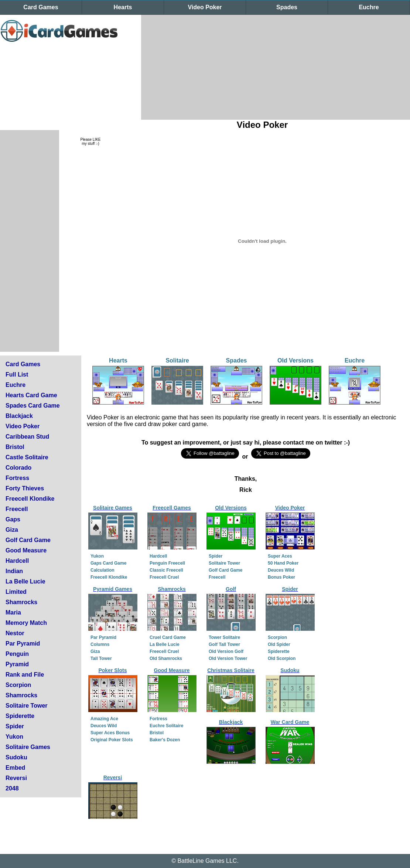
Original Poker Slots (112, 740)
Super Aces (280, 556)
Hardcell (17, 561)
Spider (15, 726)
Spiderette (20, 716)
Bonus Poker (281, 577)
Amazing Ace (104, 719)
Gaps (13, 519)
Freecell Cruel (164, 577)
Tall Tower (101, 658)
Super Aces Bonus (110, 733)
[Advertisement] (239, 67)
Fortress (17, 478)
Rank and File (25, 675)
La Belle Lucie (25, 581)
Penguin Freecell (167, 563)
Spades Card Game (33, 406)
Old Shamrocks (166, 658)
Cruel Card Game (168, 637)
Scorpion (18, 685)
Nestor (15, 633)
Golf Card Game (28, 540)
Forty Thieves (25, 488)
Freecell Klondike (30, 499)
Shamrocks (21, 602)
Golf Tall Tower (224, 644)
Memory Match (26, 623)
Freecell (17, 509)
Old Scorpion (282, 658)
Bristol (15, 447)
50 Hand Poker (283, 563)
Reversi (16, 778)
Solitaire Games (28, 747)
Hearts (123, 7)
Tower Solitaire (224, 637)
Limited (16, 592)
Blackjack (19, 416)
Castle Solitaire (27, 457)
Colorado (18, 468)
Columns (100, 644)
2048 (12, 788)
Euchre (369, 7)
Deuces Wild (281, 570)
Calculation (102, 570)
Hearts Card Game (31, 395)
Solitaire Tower (27, 706)
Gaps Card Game (108, 563)
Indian (14, 571)
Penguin (17, 654)
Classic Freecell (166, 570)
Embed (15, 768)
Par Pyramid (23, 644)
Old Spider (279, 644)
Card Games (41, 7)
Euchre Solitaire (166, 726)
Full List (17, 375)
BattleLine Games (201, 861)
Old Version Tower (228, 658)
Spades (287, 7)
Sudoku (16, 757)
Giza (12, 530)
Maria (13, 612)
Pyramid (17, 664)
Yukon (14, 737)
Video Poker (205, 7)
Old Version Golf (226, 651)
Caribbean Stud (27, 437)
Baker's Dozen (165, 740)
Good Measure (26, 550)
